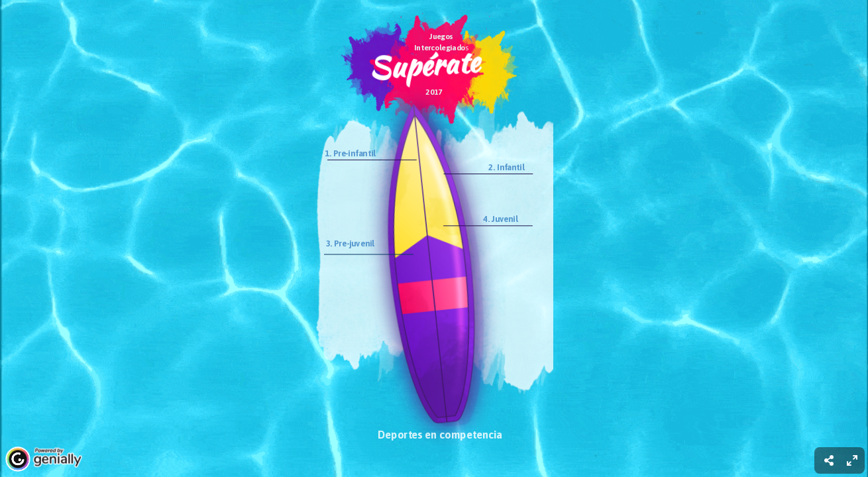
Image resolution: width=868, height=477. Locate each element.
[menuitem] (852, 460)
